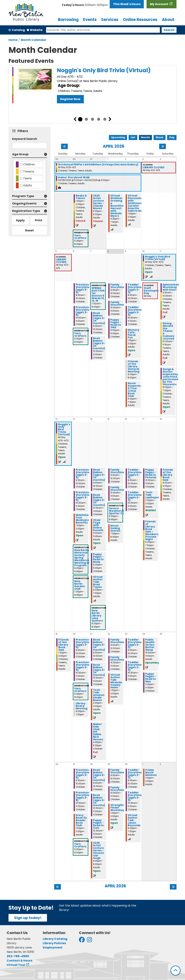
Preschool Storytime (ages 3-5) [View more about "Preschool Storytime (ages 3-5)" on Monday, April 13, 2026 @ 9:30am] (83, 474)
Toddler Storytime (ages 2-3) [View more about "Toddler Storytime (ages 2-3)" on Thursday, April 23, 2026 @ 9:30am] (135, 643)
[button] (85, 5)
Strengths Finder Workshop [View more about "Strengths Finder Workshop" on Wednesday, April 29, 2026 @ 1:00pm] (118, 808)
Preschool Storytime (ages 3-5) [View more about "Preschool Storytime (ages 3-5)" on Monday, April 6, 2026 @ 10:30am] (83, 311)
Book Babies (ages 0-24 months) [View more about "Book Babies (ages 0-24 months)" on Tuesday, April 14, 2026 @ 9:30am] (99, 475)
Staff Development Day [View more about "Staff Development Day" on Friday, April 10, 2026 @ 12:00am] (153, 291)
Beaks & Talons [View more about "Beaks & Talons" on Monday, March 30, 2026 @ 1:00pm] (81, 197)
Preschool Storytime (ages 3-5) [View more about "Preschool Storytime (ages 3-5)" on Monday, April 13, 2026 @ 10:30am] (83, 496)
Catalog (18, 30)
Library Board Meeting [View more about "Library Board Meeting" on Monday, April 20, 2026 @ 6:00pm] (81, 706)
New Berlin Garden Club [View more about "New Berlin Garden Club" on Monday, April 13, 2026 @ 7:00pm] (80, 585)
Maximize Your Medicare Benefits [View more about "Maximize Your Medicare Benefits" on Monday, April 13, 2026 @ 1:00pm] (82, 519)
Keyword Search (25, 139)
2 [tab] (86, 119)
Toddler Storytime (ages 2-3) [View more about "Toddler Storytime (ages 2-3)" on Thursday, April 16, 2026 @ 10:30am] (135, 496)
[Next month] (163, 146)
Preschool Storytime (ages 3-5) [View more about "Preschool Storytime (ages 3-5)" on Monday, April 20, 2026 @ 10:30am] (83, 666)
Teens (27, 178)
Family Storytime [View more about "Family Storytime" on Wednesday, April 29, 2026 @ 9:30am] (117, 771)
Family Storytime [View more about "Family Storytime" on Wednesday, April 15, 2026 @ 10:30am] (117, 489)
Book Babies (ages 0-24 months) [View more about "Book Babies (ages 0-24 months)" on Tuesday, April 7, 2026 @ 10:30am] (99, 343)
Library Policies (54, 943)
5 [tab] (105, 119)
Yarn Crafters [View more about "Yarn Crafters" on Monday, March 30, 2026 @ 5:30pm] (80, 237)
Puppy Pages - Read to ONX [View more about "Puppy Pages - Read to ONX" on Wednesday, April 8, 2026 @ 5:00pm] (116, 324)
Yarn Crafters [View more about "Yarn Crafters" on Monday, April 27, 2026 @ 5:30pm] (80, 845)
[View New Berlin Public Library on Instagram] (89, 941)
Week (160, 137)
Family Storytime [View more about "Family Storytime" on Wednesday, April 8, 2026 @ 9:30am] (117, 286)
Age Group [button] (20, 154)
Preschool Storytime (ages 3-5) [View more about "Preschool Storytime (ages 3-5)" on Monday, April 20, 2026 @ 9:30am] (83, 643)
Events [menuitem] (90, 20)
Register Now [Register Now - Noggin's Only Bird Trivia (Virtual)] (70, 99)
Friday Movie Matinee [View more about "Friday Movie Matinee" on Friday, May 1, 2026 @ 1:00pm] (151, 772)
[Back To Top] (176, 971)
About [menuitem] (168, 20)
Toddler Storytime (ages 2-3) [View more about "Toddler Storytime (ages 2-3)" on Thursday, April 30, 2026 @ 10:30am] (135, 796)
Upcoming (118, 137)
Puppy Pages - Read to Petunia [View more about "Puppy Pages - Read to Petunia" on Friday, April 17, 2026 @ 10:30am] (151, 474)
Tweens (29, 171)
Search (169, 30)
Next (110, 119)
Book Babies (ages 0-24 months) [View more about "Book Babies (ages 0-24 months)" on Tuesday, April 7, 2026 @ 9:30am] (99, 318)
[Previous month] (64, 146)
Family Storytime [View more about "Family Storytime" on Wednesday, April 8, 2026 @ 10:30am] (117, 303)
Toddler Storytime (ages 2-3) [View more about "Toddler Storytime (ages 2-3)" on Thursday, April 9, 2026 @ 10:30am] (135, 311)
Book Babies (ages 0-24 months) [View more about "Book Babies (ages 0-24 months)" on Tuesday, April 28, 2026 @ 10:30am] (99, 800)
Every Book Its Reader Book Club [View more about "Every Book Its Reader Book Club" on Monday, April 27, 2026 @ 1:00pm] (81, 820)
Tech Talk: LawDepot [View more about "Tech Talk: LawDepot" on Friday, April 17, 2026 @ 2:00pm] (152, 495)
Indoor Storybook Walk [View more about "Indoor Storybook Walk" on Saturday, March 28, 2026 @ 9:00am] (74, 177)
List (133, 137)
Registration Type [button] (26, 211)
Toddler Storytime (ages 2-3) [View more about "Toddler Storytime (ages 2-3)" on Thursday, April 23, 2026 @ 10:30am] (135, 666)
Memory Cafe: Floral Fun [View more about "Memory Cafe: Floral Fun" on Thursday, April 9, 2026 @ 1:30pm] (134, 334)
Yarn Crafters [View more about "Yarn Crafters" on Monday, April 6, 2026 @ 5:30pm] (80, 335)
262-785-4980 (18, 956)
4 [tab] (99, 119)
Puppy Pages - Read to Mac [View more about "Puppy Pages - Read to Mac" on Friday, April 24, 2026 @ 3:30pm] (151, 678)
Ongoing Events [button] (24, 203)
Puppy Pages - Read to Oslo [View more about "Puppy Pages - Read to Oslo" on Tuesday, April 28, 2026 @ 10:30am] (98, 824)
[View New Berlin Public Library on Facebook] (82, 941)
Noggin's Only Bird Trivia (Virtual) (104, 70)
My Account (159, 4)
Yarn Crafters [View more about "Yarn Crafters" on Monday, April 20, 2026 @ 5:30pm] (80, 690)
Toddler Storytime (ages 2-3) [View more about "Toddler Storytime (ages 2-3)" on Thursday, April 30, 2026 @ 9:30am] (135, 774)
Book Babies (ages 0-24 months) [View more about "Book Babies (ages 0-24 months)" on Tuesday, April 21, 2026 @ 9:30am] (99, 645)
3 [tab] (92, 119)
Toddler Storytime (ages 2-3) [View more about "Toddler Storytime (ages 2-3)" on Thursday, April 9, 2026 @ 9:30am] (135, 288)
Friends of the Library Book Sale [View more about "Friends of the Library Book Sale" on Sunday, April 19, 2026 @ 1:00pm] (64, 645)
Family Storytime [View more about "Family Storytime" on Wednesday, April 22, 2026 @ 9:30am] (117, 641)
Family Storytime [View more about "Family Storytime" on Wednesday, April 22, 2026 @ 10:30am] (117, 658)
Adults (28, 185)
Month (145, 137)
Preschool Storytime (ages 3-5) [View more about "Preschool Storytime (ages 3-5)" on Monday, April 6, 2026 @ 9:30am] (83, 288)
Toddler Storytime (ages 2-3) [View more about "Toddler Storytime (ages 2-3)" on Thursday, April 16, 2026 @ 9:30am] (135, 474)
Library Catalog (55, 939)
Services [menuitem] (110, 20)
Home (13, 40)
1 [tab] (80, 119)
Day (172, 137)
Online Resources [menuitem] (140, 20)
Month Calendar (34, 40)
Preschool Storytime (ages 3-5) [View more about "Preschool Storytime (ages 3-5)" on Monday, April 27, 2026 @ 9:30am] (83, 774)
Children (29, 164)
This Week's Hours (127, 4)
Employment (53, 948)
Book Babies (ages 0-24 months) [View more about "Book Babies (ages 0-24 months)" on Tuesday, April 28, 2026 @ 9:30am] (99, 775)
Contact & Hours (20, 961)
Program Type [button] (23, 196)
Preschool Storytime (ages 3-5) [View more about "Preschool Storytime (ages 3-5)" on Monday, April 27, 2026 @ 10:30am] (83, 796)
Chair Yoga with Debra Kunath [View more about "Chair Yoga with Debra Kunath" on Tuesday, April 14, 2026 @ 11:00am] (98, 525)
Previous (75, 119)
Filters (24, 131)
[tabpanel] (92, 85)
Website (36, 30)
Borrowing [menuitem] (68, 20)
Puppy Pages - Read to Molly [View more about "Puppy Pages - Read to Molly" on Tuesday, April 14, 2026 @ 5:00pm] (98, 558)
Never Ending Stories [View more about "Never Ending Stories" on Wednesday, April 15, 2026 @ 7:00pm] (115, 528)
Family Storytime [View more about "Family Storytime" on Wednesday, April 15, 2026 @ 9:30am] (117, 471)
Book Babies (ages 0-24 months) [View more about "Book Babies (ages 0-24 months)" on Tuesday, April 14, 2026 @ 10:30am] (99, 500)
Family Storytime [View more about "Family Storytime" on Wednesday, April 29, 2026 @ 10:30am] (117, 789)
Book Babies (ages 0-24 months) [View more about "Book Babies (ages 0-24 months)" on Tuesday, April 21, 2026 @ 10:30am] (99, 670)
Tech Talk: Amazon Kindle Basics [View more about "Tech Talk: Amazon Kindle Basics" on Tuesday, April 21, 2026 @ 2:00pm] (99, 695)
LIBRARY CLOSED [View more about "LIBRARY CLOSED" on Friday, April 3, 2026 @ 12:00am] (154, 167)
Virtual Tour (16, 965)
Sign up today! (28, 918)
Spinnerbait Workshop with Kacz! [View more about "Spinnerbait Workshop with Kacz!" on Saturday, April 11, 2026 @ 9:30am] (171, 287)
